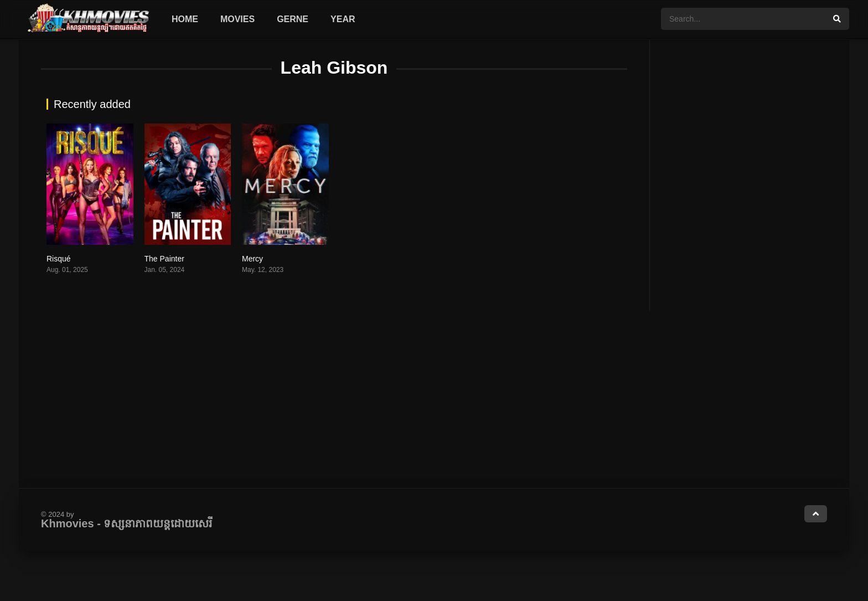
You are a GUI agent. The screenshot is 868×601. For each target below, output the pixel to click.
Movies (237, 19)
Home (185, 19)
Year (343, 19)
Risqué (59, 259)
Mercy (252, 259)
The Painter (164, 259)
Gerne (293, 19)
